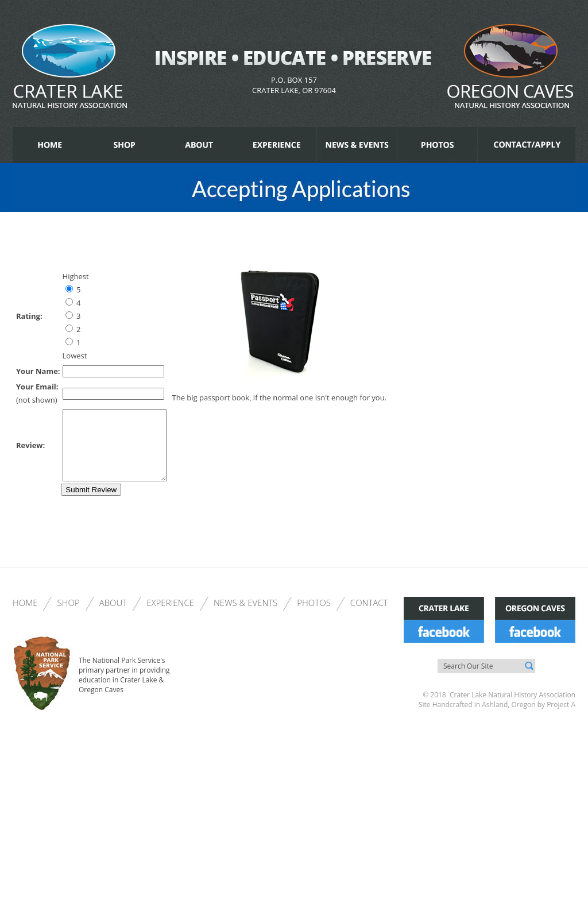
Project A (560, 718)
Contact (369, 616)
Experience (170, 616)
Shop (68, 616)
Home (25, 616)
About (113, 616)
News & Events (245, 616)
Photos (314, 616)
